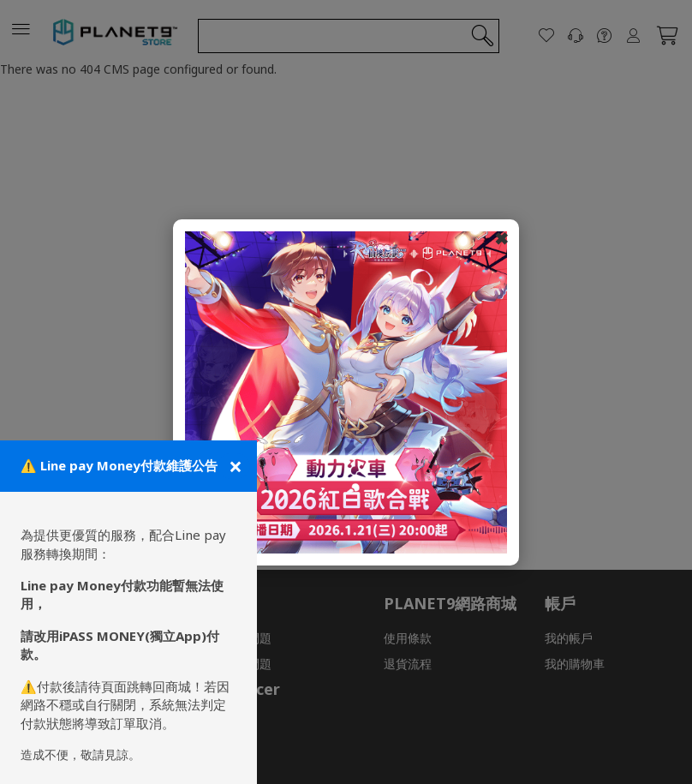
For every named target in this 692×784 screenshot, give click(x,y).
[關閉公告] (234, 466)
